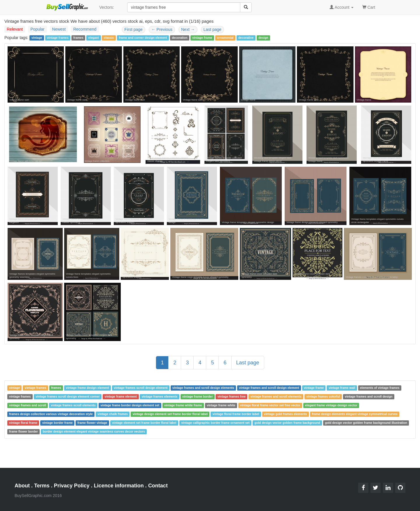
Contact (158, 486)
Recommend (85, 29)
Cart (369, 7)
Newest (59, 29)
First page (134, 29)
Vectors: (107, 7)
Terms (42, 486)
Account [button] (342, 7)
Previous (162, 29)
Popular (37, 29)
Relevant (15, 29)
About (22, 486)
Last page (213, 29)
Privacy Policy (72, 486)
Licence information (119, 486)
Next (188, 29)
